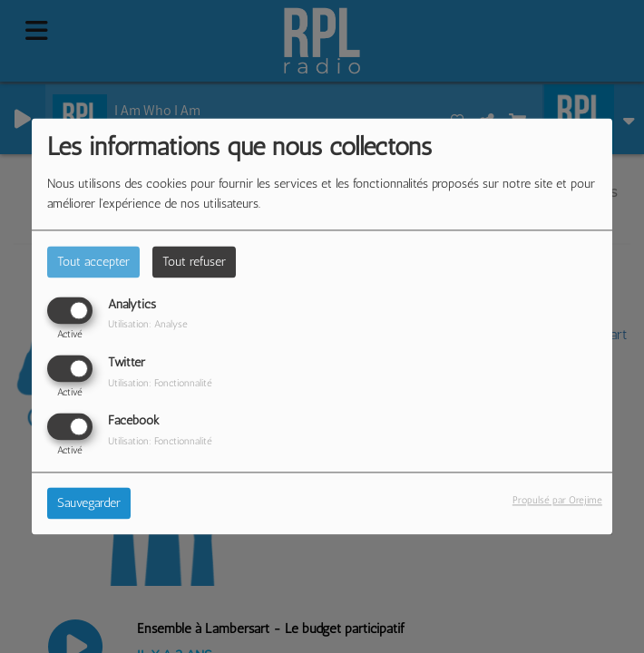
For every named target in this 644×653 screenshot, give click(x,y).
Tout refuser (194, 262)
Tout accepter (93, 262)
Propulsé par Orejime (557, 501)
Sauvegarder (89, 504)
